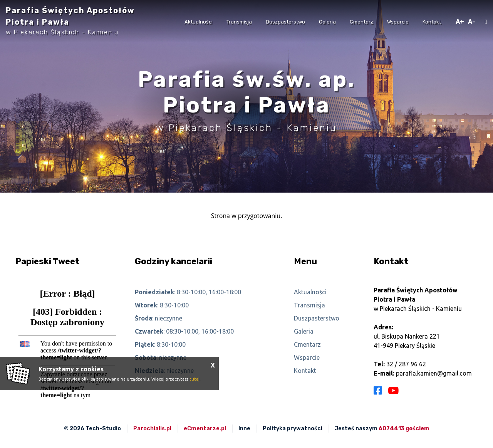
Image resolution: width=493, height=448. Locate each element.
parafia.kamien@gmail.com (434, 373)
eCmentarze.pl (205, 429)
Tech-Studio (103, 429)
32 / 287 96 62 (406, 364)
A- (472, 22)
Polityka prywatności (293, 429)
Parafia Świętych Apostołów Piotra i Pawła (70, 21)
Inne (244, 429)
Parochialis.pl (152, 429)
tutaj (195, 379)
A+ (460, 22)
